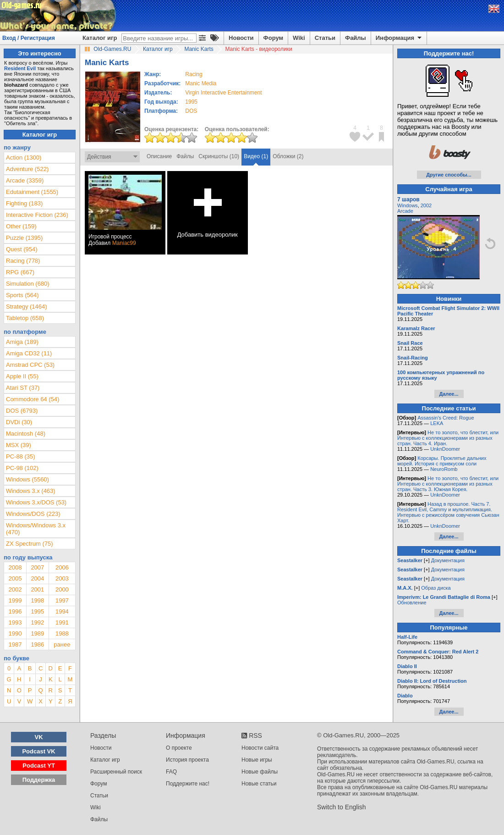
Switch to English (342, 807)
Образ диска (436, 588)
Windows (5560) (27, 479)
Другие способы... (449, 175)
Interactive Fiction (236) (37, 215)
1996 (15, 611)
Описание (159, 156)
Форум (273, 38)
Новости (241, 38)
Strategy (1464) (27, 307)
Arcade (405, 211)
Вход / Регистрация (29, 38)
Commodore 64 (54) (33, 399)
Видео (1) (256, 156)
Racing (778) (23, 261)
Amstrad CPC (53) (30, 365)
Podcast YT (39, 766)
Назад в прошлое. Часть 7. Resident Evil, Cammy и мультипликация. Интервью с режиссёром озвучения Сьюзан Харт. (448, 512)
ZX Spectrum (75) (30, 544)
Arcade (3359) (25, 180)
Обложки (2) (288, 156)
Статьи (325, 38)
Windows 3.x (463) (31, 491)
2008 (15, 567)
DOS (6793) (22, 411)
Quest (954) (22, 249)
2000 (62, 589)
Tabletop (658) (25, 318)
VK (39, 737)
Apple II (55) (22, 376)
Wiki (299, 38)
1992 (37, 622)
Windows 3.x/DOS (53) (36, 502)
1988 (62, 633)
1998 (37, 600)
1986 (37, 644)
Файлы (356, 38)
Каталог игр (100, 38)
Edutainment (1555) (32, 192)
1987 (15, 644)
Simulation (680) (28, 284)
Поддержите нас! (188, 784)
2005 (15, 578)
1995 (191, 102)
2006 (62, 567)
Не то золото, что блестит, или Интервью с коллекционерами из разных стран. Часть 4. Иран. (448, 438)
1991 (62, 622)
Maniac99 (124, 243)
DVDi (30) (19, 422)
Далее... (449, 394)
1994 (62, 611)
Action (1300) (24, 158)
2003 (62, 578)
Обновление (412, 603)
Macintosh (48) (26, 434)
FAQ (171, 772)
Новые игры (257, 760)
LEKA (437, 423)
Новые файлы (260, 772)
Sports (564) (22, 295)
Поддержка (39, 780)
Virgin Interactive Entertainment (223, 93)
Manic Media (201, 83)
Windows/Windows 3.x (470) (36, 529)
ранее (62, 644)
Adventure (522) (27, 169)
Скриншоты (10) (219, 156)
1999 (15, 600)
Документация (448, 560)
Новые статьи (259, 784)
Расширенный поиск (116, 772)
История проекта (187, 760)
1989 (37, 633)
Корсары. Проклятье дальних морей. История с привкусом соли (442, 461)
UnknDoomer (445, 449)
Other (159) (21, 226)
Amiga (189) (22, 342)
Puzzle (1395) (24, 238)
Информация (399, 38)
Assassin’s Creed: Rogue (446, 418)
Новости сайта (260, 748)
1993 (15, 622)
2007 (37, 567)
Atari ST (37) (23, 388)
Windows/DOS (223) (33, 514)
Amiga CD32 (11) (29, 353)
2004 (37, 578)
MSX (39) (19, 445)
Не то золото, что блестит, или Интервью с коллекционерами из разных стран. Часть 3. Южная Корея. (448, 484)
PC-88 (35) (21, 456)
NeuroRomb (444, 469)
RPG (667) (20, 272)
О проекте (179, 748)
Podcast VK (38, 751)
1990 (15, 633)
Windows (408, 205)
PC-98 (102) (22, 468)
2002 (15, 589)
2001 (37, 589)
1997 (62, 600)
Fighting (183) (24, 203)
